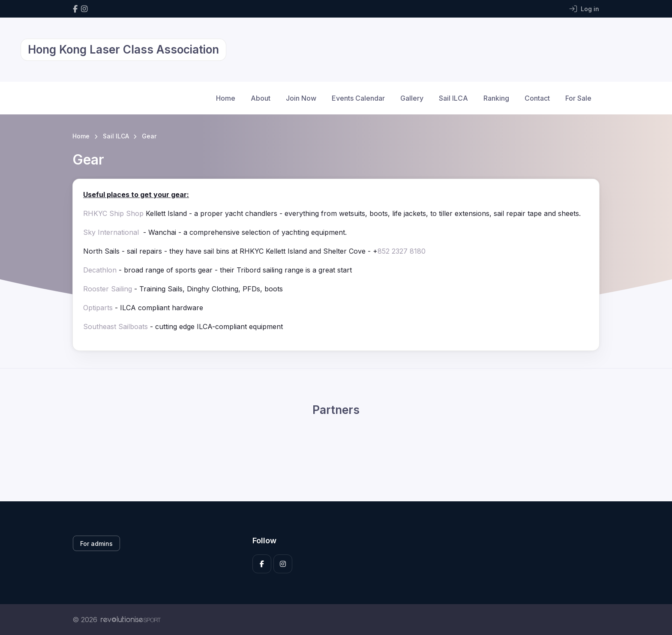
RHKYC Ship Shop (113, 213)
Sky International (112, 232)
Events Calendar (358, 98)
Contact (537, 98)
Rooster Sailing (108, 289)
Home (226, 98)
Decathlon (100, 270)
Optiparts (98, 308)
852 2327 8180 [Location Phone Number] (402, 251)
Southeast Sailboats (115, 326)
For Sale (578, 98)
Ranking (496, 98)
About (261, 98)
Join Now (301, 98)
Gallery (412, 98)
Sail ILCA (453, 98)
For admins (96, 544)
